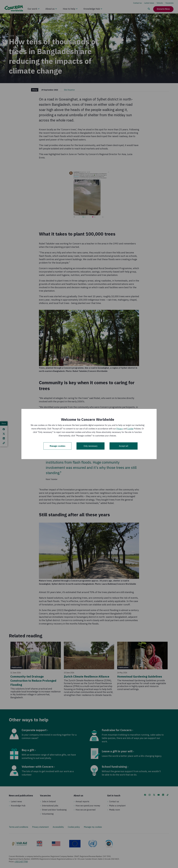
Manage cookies (58, 446)
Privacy (120, 429)
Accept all (124, 446)
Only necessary (91, 446)
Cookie (130, 429)
